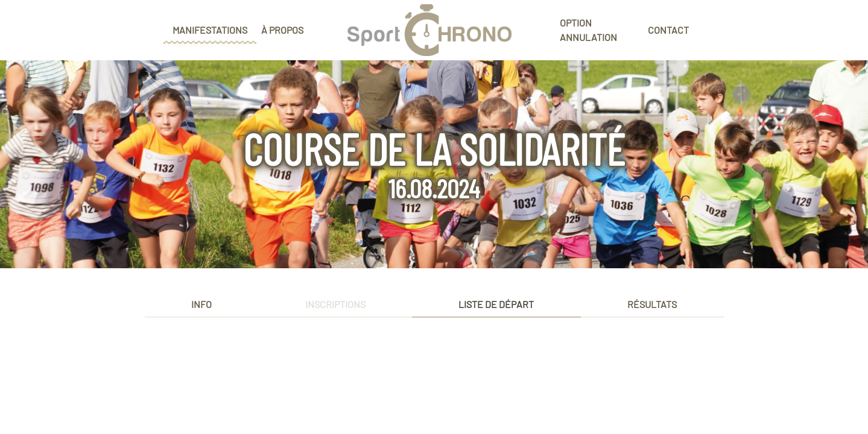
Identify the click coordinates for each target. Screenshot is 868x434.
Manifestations (210, 30)
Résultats (652, 304)
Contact (668, 30)
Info (201, 304)
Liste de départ (496, 304)
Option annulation (588, 30)
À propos (282, 30)
